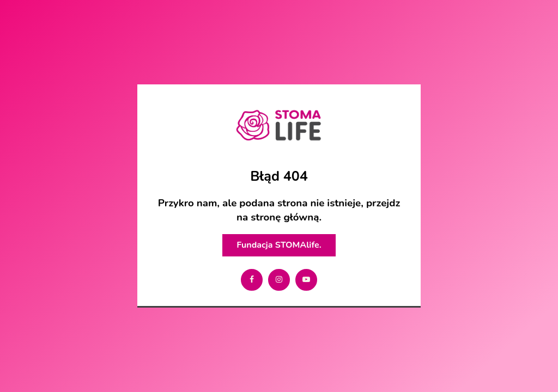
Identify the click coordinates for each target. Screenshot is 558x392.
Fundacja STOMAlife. (279, 245)
